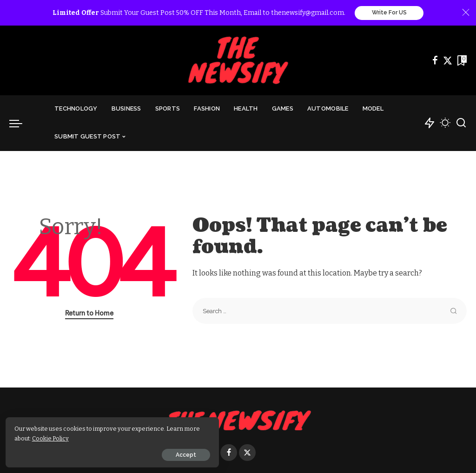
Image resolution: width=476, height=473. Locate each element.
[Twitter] (448, 61)
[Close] (466, 13)
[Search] (461, 124)
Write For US (389, 13)
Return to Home (89, 314)
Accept (113, 453)
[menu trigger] (20, 124)
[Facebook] (435, 61)
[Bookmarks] (461, 61)
